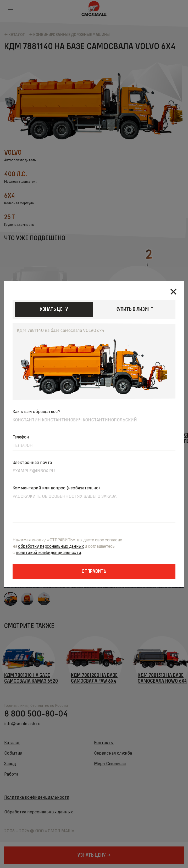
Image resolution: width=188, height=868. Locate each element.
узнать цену (54, 309)
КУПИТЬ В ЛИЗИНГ (134, 309)
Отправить (94, 571)
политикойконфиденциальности (48, 552)
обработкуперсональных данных (51, 546)
